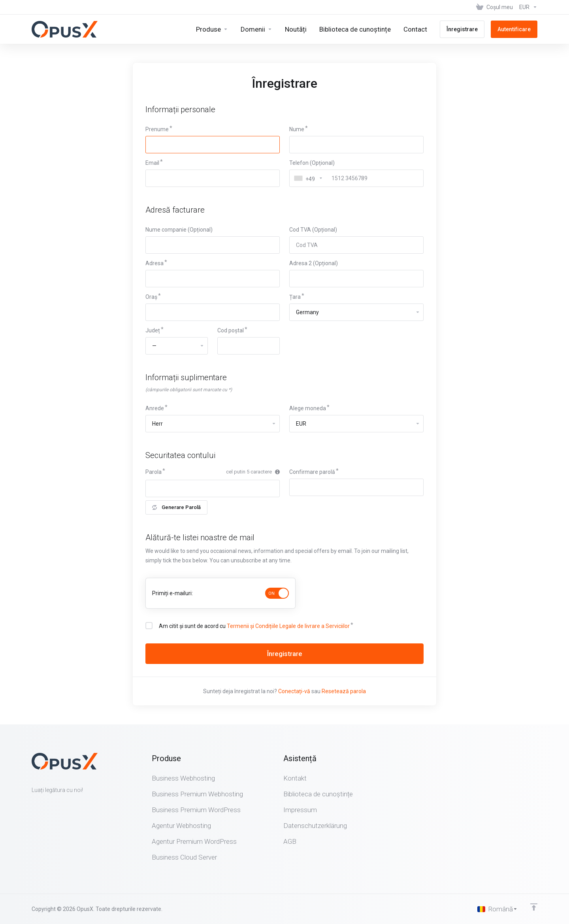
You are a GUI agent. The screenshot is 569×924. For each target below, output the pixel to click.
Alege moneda (308, 408)
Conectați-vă (294, 691)
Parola (154, 472)
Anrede (155, 408)
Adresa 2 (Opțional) (314, 263)
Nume (297, 129)
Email (152, 163)
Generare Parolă (176, 507)
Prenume (157, 129)
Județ (153, 330)
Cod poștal (231, 330)
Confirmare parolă (312, 472)
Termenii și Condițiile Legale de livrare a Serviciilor (288, 626)
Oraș (151, 297)
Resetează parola (344, 691)
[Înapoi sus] (534, 907)
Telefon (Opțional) (312, 163)
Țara (295, 297)
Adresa (154, 263)
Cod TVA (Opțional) (313, 230)
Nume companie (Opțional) (179, 230)
